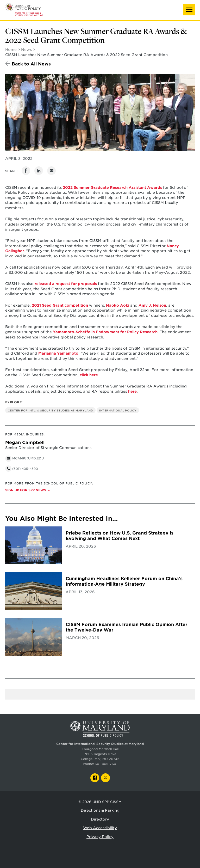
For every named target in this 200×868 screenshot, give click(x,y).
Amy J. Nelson (152, 305)
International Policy (118, 410)
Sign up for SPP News (26, 490)
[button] (189, 10)
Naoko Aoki (118, 305)
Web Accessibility (100, 828)
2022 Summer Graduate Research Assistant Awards (112, 187)
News (26, 50)
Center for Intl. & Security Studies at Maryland (51, 410)
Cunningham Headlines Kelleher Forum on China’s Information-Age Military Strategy (124, 581)
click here (89, 375)
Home (11, 50)
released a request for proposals (66, 284)
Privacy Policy (100, 837)
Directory (100, 819)
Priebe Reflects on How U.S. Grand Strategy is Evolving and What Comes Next (120, 536)
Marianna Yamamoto (58, 353)
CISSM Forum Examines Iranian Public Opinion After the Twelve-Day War (127, 627)
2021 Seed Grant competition (60, 305)
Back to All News (31, 64)
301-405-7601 (106, 764)
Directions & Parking (100, 810)
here (132, 391)
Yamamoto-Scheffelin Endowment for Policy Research (105, 332)
